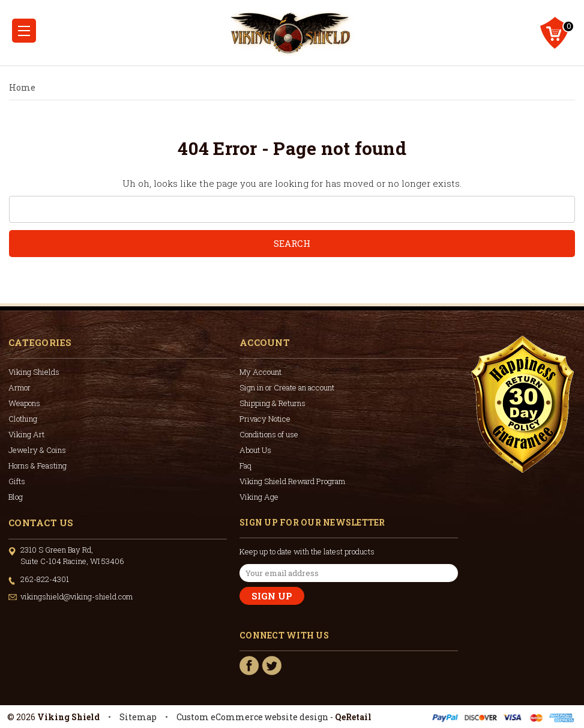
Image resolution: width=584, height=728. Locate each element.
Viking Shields (34, 372)
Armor (20, 387)
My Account (260, 372)
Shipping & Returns (272, 403)
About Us (255, 450)
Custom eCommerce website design (252, 717)
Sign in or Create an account (287, 387)
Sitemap (138, 717)
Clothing (23, 419)
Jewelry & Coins (37, 450)
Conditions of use (269, 434)
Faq (245, 466)
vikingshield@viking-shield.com (77, 596)
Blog (16, 497)
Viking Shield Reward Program (292, 481)
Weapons (24, 403)
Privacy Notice (265, 419)
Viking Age (259, 497)
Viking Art (26, 434)
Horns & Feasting (38, 466)
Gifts (17, 481)
